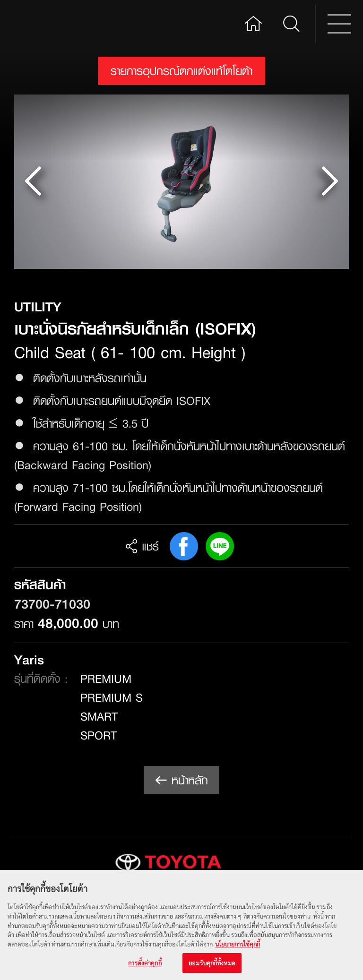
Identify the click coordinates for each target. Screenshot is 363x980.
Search (291, 24)
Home (253, 22)
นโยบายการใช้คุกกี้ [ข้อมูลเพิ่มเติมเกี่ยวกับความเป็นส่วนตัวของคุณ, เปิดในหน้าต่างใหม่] (238, 945)
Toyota (50, 24)
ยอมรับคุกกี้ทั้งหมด (212, 965)
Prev (34, 181)
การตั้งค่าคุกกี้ (145, 965)
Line (220, 546)
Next (329, 181)
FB (184, 546)
